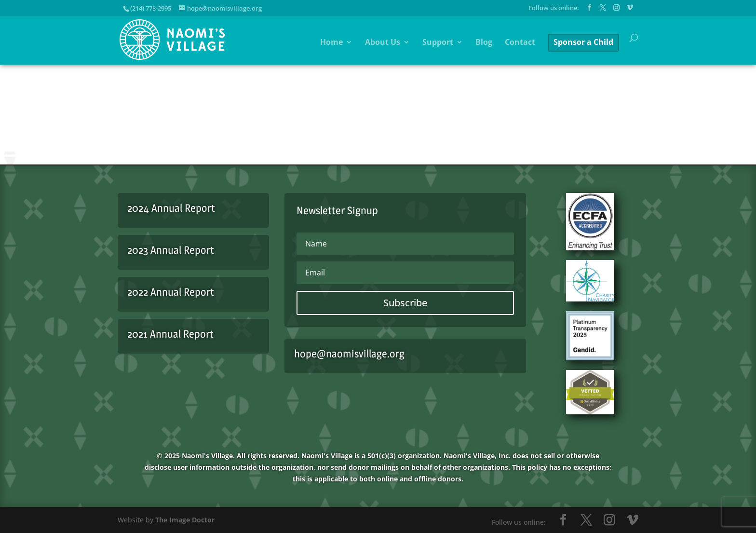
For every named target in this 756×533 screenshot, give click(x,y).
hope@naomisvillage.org (349, 354)
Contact (520, 43)
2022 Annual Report (171, 292)
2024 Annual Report (171, 208)
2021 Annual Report (170, 334)
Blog (484, 43)
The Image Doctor (185, 520)
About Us (383, 43)
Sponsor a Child (583, 42)
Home (331, 43)
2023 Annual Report (171, 250)
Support (438, 43)
